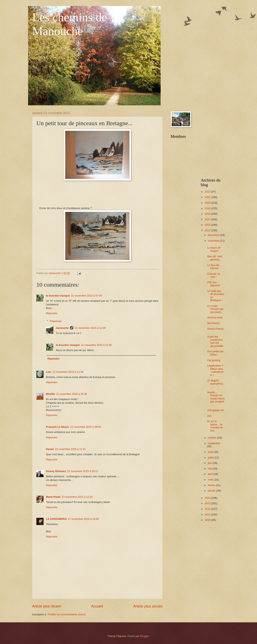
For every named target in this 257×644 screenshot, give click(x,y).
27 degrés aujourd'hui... (216, 384)
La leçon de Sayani (214, 249)
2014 (208, 498)
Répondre (52, 313)
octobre (213, 438)
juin (210, 463)
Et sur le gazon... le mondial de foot (215, 426)
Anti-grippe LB (215, 410)
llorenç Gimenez (56, 471)
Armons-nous (215, 317)
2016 (208, 225)
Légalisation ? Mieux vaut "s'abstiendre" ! (215, 370)
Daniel (50, 449)
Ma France (213, 323)
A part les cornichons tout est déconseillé (215, 341)
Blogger (145, 636)
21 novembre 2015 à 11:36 (68, 372)
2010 (208, 520)
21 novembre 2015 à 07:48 (87, 296)
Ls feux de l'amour (213, 267)
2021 (208, 197)
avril (211, 474)
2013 (208, 503)
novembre (214, 241)
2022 (208, 192)
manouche (62, 328)
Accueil (97, 606)
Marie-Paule (53, 497)
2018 (208, 214)
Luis (49, 372)
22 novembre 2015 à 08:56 (86, 427)
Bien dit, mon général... (215, 258)
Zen (209, 416)
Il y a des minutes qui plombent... (215, 309)
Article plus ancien (148, 606)
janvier (212, 491)
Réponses (56, 321)
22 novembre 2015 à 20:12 (83, 471)
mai (210, 469)
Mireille (50, 394)
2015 (208, 230)
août (211, 452)
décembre (214, 235)
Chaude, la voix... (213, 275)
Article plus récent (46, 606)
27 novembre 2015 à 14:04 (83, 519)
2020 (208, 203)
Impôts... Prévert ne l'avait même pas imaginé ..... (216, 399)
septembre (214, 443)
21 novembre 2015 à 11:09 (90, 328)
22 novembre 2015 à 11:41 (70, 449)
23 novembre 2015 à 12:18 (77, 497)
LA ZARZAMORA (56, 519)
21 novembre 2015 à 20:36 (71, 394)
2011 (208, 514)
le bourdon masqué (58, 296)
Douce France (215, 329)
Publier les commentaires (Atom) (67, 614)
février (212, 485)
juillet (211, 458)
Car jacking (214, 360)
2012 (208, 509)
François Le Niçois (57, 427)
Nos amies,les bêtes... (215, 353)
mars (211, 480)
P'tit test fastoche (214, 284)
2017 (208, 219)
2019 (208, 208)
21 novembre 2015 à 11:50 (96, 345)
